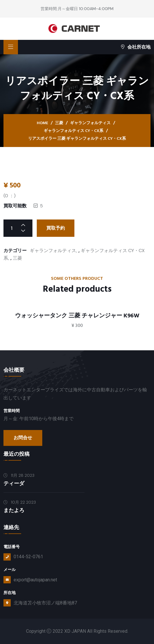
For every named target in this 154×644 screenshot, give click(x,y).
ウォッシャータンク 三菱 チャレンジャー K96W (77, 316)
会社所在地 (136, 47)
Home (42, 123)
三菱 (59, 123)
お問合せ (23, 438)
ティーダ (14, 484)
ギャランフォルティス (90, 123)
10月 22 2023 (20, 502)
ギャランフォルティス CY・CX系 (74, 131)
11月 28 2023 (19, 475)
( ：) (10, 196)
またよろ (14, 510)
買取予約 (56, 228)
